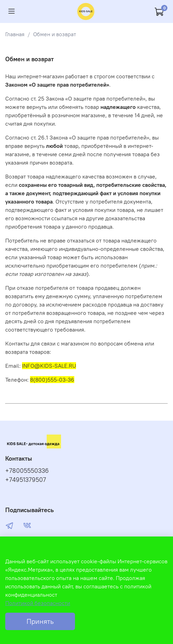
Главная (15, 34)
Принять (40, 621)
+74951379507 (26, 480)
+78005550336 (27, 471)
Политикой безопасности (38, 603)
